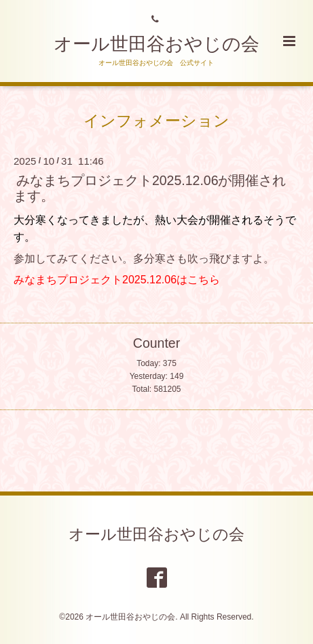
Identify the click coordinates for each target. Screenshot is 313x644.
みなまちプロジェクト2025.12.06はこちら (117, 280)
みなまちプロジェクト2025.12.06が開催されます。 (150, 188)
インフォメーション (156, 120)
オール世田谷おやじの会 (156, 44)
